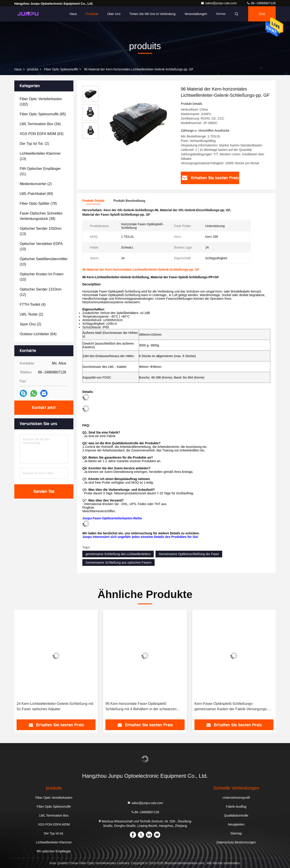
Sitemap (236, 833)
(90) (36, 194)
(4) (33, 304)
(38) (41, 216)
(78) (38, 203)
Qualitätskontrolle (236, 815)
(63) (42, 134)
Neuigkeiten (236, 824)
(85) (43, 114)
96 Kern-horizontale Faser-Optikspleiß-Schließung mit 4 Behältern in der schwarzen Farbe (141, 707)
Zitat (262, 14)
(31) (40, 171)
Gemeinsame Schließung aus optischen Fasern (118, 563)
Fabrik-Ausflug (236, 807)
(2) (34, 144)
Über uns (114, 14)
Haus (73, 14)
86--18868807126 (261, 3)
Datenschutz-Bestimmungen (236, 842)
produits (33, 69)
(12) (41, 292)
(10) (41, 246)
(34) (40, 124)
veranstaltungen (196, 14)
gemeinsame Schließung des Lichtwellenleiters (118, 554)
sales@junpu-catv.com (219, 3)
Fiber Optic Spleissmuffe (61, 69)
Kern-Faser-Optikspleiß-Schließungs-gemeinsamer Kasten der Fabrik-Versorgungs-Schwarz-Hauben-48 (231, 707)
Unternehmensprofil (236, 798)
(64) (38, 334)
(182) (41, 102)
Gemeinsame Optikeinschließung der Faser (189, 554)
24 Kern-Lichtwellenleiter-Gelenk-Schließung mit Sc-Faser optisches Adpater (55, 706)
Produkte (92, 14)
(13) (40, 156)
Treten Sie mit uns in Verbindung (153, 14)
